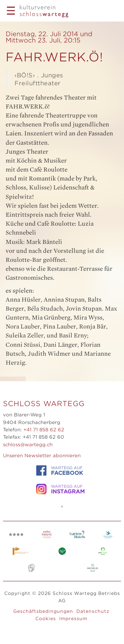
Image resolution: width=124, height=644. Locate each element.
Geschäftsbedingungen (43, 611)
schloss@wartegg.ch (28, 445)
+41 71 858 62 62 (44, 430)
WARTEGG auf (60, 471)
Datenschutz (93, 611)
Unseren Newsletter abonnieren (42, 456)
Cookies (46, 618)
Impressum (73, 618)
